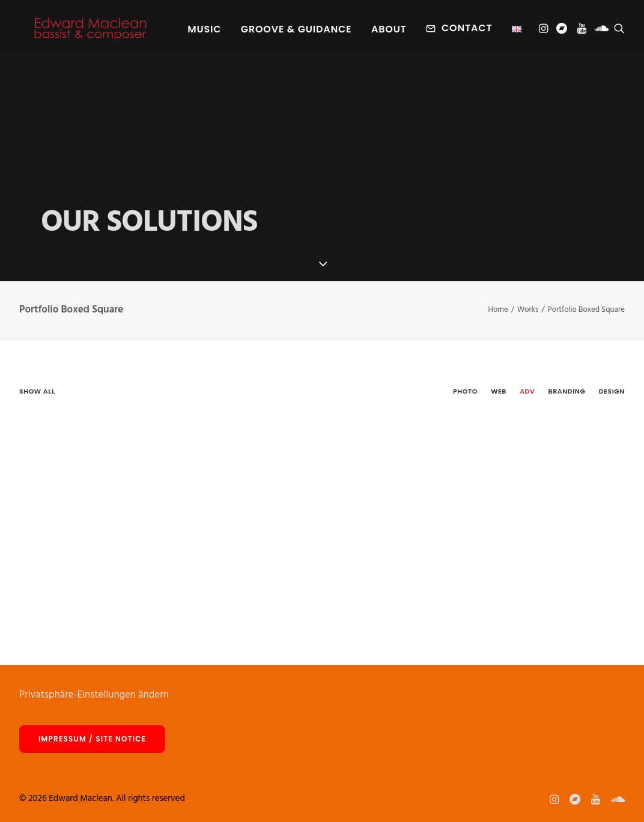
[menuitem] (204, 32)
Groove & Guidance (296, 32)
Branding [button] (567, 391)
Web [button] (499, 391)
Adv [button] (527, 391)
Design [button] (612, 391)
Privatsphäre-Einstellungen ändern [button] (94, 695)
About (389, 32)
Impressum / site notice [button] (92, 739)
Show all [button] (37, 391)
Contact (467, 31)
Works (528, 310)
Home (498, 310)
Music (204, 32)
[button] (545, 31)
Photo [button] (465, 391)
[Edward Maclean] (90, 31)
